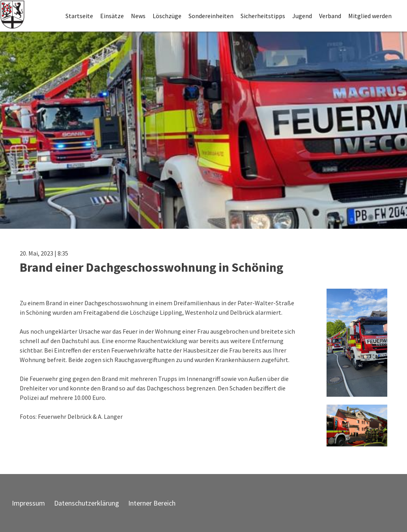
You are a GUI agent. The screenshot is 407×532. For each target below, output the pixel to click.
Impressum (28, 503)
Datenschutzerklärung (87, 503)
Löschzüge (167, 16)
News (138, 16)
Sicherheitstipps (263, 16)
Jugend (302, 16)
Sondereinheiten (211, 16)
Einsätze (112, 16)
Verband (330, 16)
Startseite (79, 16)
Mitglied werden (370, 16)
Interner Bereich (152, 503)
